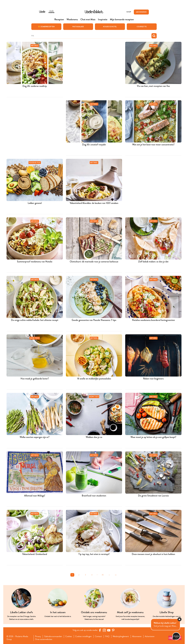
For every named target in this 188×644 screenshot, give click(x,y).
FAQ (107, 636)
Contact (98, 636)
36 (103, 575)
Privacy (38, 636)
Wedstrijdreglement (121, 636)
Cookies (69, 636)
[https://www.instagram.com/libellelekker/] (104, 630)
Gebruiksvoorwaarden (53, 636)
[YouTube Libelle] (109, 630)
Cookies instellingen (83, 636)
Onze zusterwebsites (44, 639)
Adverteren (150, 636)
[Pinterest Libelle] (113, 630)
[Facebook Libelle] (100, 630)
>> (116, 575)
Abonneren (137, 636)
